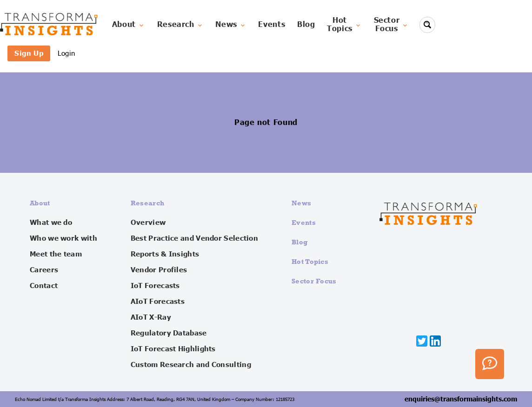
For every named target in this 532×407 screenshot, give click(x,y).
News (231, 25)
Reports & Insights (165, 254)
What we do (51, 223)
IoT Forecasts (155, 286)
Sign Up (29, 53)
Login (66, 53)
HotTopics (344, 25)
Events (272, 25)
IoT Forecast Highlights (173, 349)
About (129, 25)
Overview (148, 223)
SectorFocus (392, 25)
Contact (44, 286)
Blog (306, 25)
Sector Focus (314, 281)
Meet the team (56, 254)
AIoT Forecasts (158, 302)
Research (180, 25)
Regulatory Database (169, 333)
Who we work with (63, 238)
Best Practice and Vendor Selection (194, 238)
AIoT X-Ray (151, 317)
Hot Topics (310, 261)
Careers (44, 270)
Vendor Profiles (159, 270)
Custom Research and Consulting (191, 365)
